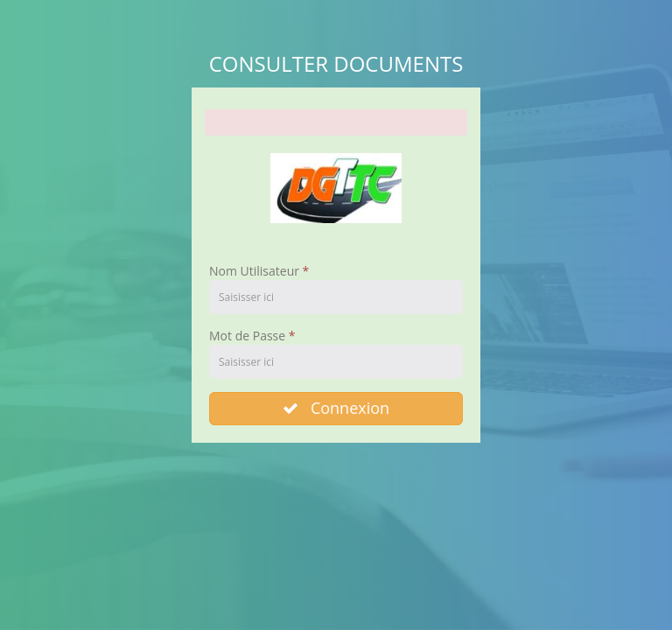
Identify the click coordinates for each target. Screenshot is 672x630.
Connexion (336, 408)
